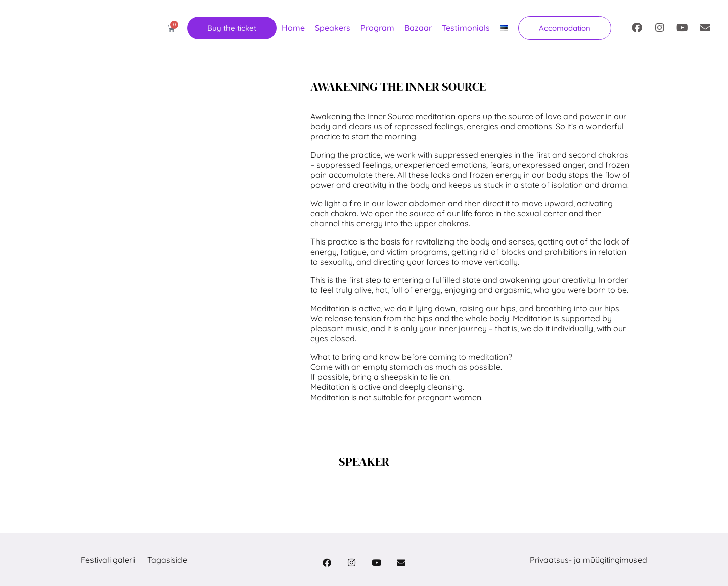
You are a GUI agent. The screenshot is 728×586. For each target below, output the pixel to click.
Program (377, 28)
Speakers (333, 28)
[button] (565, 28)
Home (293, 28)
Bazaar (418, 28)
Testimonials (466, 28)
